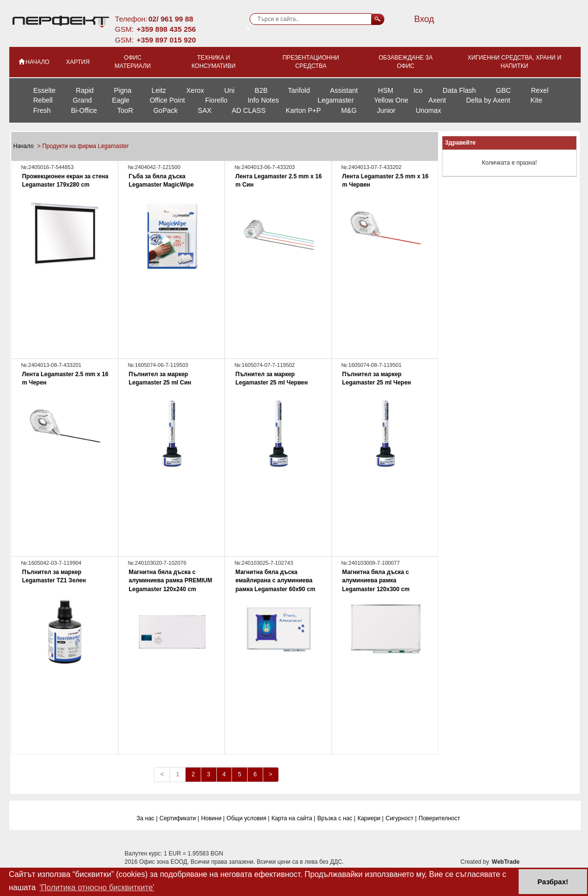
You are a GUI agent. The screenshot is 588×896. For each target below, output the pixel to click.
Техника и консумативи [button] (213, 62)
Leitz (159, 90)
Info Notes (263, 100)
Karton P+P (303, 110)
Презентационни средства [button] (311, 62)
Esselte (44, 90)
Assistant (344, 90)
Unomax (428, 110)
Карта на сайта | (294, 818)
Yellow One (391, 100)
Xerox (195, 90)
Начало (24, 146)
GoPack (166, 110)
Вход (424, 19)
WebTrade (506, 862)
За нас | (147, 818)
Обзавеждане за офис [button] (406, 62)
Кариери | (371, 818)
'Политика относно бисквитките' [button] (97, 887)
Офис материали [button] (133, 62)
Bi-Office (84, 110)
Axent (437, 100)
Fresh (42, 110)
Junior (386, 110)
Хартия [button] (78, 62)
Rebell (43, 100)
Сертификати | (179, 818)
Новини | (213, 818)
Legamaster (336, 100)
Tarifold (299, 90)
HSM (386, 90)
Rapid (85, 90)
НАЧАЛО (33, 62)
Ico (418, 90)
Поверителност (439, 818)
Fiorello (216, 100)
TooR (125, 110)
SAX (205, 110)
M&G (349, 110)
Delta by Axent (488, 100)
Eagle (121, 100)
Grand (82, 100)
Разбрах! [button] (553, 882)
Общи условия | (248, 818)
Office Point (167, 100)
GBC (504, 90)
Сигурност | (401, 818)
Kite (536, 100)
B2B (261, 90)
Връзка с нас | (336, 818)
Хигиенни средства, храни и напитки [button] (514, 62)
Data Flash (460, 90)
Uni (229, 90)
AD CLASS (248, 110)
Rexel (540, 90)
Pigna (123, 90)
